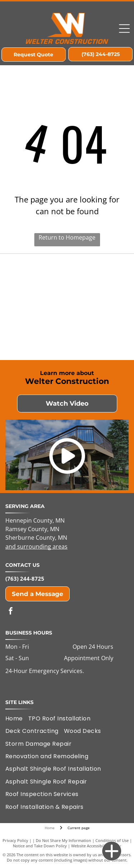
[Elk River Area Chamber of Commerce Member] (97, 282)
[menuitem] (17, 718)
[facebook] (11, 612)
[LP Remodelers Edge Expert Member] (37, 332)
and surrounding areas (36, 546)
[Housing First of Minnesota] (37, 282)
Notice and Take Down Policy (40, 846)
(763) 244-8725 (25, 579)
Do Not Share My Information (63, 840)
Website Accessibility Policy (96, 846)
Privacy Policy (15, 840)
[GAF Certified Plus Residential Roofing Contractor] (97, 332)
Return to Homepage (67, 237)
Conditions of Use (112, 840)
